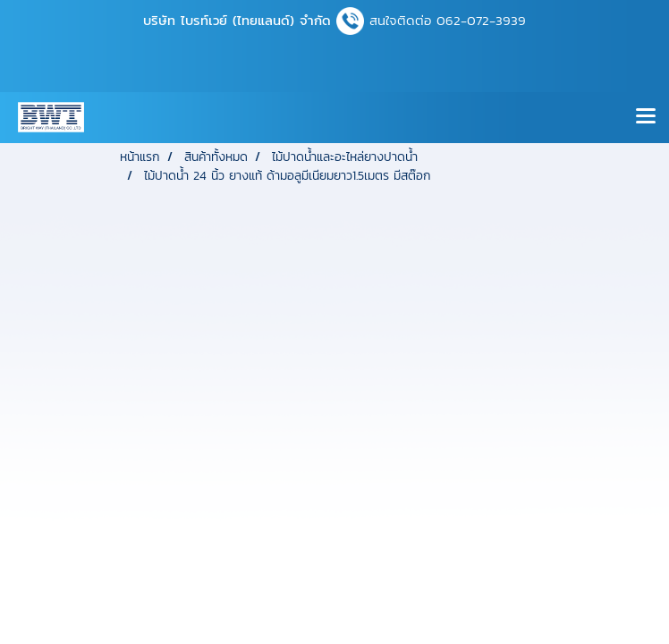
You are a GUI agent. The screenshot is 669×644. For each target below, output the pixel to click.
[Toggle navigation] (646, 117)
